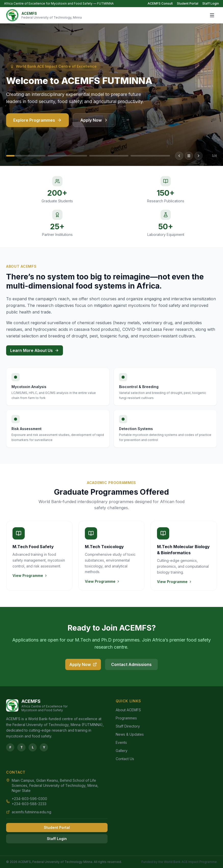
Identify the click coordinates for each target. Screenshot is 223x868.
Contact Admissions (131, 664)
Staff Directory (128, 726)
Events (121, 742)
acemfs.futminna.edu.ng (31, 812)
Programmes (126, 718)
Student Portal (188, 3)
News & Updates (130, 734)
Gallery (122, 751)
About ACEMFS (128, 710)
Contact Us (125, 759)
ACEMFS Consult (160, 3)
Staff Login (211, 3)
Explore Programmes (37, 123)
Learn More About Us (35, 350)
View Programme (30, 575)
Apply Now (94, 123)
